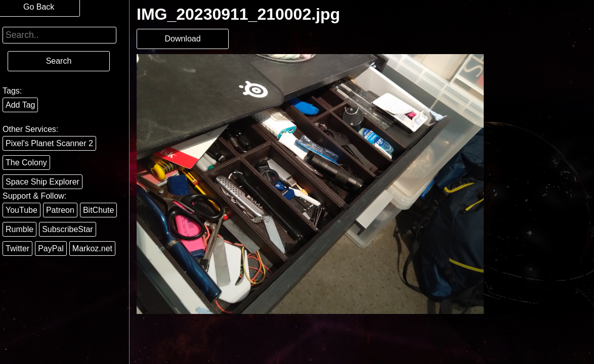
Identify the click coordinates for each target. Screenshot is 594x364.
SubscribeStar (68, 229)
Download (182, 39)
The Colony (26, 163)
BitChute (98, 210)
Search (59, 61)
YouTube (22, 210)
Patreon (60, 210)
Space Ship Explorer (43, 182)
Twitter (17, 248)
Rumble (19, 229)
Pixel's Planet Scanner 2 (49, 143)
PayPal (51, 248)
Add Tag (20, 105)
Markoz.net (92, 248)
